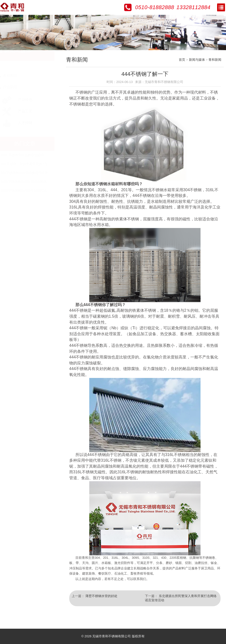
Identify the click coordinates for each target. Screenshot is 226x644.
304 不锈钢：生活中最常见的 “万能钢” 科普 (36, 164)
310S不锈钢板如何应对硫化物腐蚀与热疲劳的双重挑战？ (46, 182)
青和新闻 (15, 75)
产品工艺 (22, 111)
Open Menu (221, 7)
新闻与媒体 (197, 60)
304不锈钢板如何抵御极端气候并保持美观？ (37, 173)
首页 (182, 60)
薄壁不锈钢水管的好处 (102, 596)
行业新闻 (15, 87)
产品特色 (22, 100)
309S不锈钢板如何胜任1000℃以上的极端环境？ (40, 191)
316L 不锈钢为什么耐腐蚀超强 (27, 155)
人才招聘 (22, 123)
